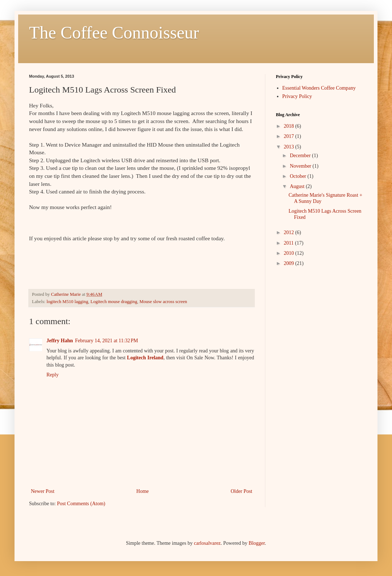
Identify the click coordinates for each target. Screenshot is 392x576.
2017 (290, 136)
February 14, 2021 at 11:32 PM (107, 341)
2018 (290, 126)
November (301, 166)
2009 (290, 263)
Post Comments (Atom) (81, 504)
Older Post (242, 491)
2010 (290, 253)
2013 (290, 147)
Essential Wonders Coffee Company (319, 88)
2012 (290, 232)
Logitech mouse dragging (114, 302)
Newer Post (43, 491)
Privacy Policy (297, 96)
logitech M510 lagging (67, 302)
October (299, 176)
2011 (289, 243)
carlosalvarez (207, 543)
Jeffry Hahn (60, 341)
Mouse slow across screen (163, 302)
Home (143, 491)
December (301, 156)
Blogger (257, 543)
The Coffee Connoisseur (114, 32)
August (298, 186)
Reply (52, 375)
